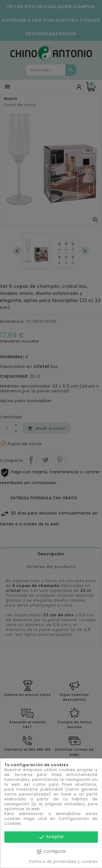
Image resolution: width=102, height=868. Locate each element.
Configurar (51, 852)
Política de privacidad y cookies (64, 861)
